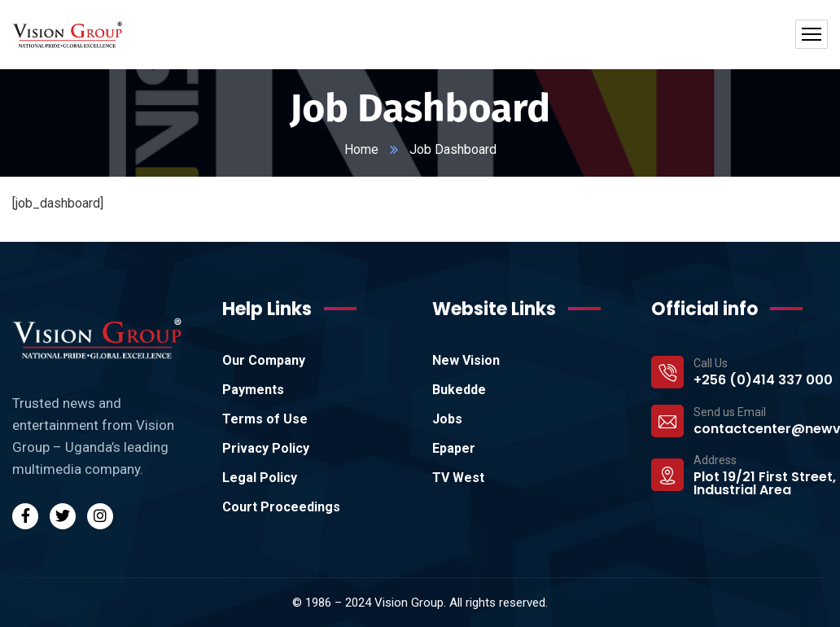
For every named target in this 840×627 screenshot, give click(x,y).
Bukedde (459, 390)
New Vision (466, 360)
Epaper (454, 448)
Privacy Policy (266, 448)
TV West (458, 478)
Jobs (447, 419)
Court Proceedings (281, 507)
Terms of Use (265, 419)
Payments (253, 390)
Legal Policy (260, 478)
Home (361, 149)
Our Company (264, 360)
